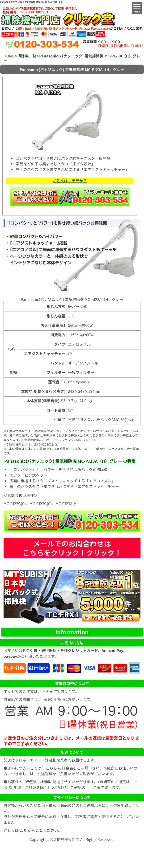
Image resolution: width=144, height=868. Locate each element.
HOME (9, 56)
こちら (51, 768)
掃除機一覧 (27, 56)
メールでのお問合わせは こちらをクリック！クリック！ (72, 548)
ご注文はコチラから (70, 181)
